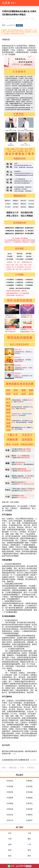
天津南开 (29, 781)
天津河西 (10, 786)
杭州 (10, 850)
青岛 (29, 856)
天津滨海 (10, 792)
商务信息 (13, 768)
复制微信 (19, 25)
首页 (4, 768)
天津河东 (10, 781)
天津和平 (29, 820)
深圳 (10, 845)
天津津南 (10, 803)
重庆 (29, 839)
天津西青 (10, 798)
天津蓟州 (29, 815)
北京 (10, 833)
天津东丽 (29, 792)
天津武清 (10, 809)
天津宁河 (10, 820)
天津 (22, 768)
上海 (29, 833)
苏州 (29, 850)
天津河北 (31, 768)
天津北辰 (29, 786)
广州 (29, 845)
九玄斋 (6, 3)
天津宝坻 (10, 815)
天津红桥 (29, 809)
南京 (10, 856)
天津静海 (29, 798)
